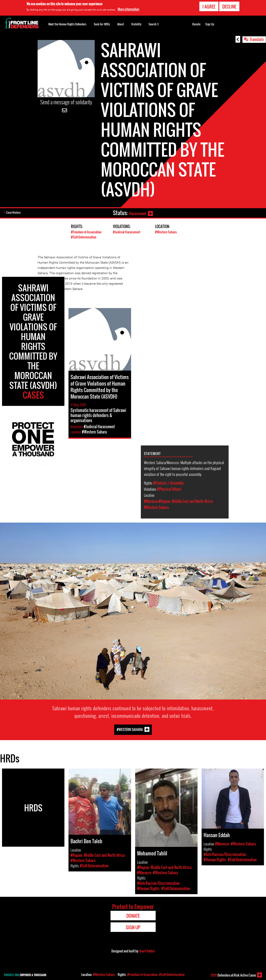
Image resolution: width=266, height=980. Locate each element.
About (121, 24)
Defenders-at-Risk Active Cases (233, 975)
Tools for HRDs (102, 24)
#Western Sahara (167, 232)
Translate (257, 39)
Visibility (136, 24)
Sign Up (210, 24)
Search (154, 24)
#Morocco (151, 501)
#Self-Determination (84, 237)
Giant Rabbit (147, 951)
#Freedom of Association (87, 232)
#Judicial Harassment (127, 232)
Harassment (136, 213)
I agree (209, 6)
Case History (14, 213)
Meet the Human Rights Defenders (67, 24)
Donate (196, 24)
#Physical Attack (169, 489)
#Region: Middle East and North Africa (186, 501)
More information (128, 9)
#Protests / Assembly (168, 483)
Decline (229, 6)
